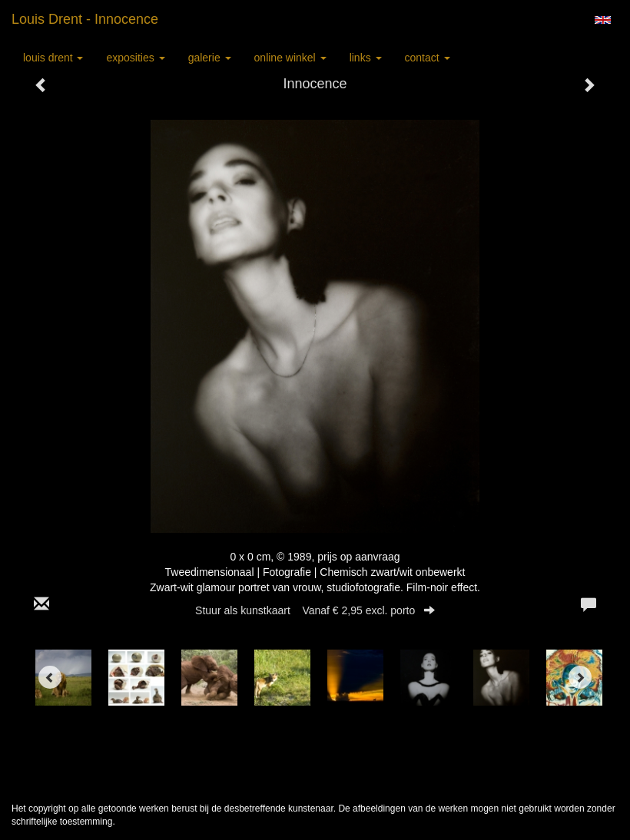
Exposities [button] (135, 58)
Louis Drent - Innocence (85, 19)
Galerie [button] (210, 58)
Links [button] (366, 58)
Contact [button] (428, 58)
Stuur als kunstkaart (315, 610)
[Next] (580, 677)
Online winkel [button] (290, 58)
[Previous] (50, 677)
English (603, 20)
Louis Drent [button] (53, 58)
